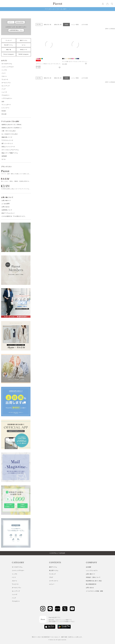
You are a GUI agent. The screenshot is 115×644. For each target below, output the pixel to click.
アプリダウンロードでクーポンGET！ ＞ (57, 9)
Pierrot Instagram (9, 54)
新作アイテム (24, 40)
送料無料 (4, 156)
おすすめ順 (85, 25)
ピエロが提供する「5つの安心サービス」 (14, 216)
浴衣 (3, 102)
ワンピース (5, 79)
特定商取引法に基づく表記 (94, 581)
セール (24, 45)
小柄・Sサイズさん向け (9, 131)
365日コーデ (24, 50)
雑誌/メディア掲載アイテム (10, 153)
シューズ (4, 92)
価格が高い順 (58, 25)
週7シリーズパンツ (7, 143)
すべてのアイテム (7, 64)
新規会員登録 (20, 22)
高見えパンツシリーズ (8, 147)
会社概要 (89, 567)
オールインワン (6, 83)
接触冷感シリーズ (7, 137)
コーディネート (54, 581)
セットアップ (6, 86)
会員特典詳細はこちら (16, 30)
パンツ (4, 73)
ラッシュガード (6, 105)
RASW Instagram (24, 54)
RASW (4, 111)
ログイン (11, 22)
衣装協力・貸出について (93, 577)
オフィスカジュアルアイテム (10, 150)
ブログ (51, 577)
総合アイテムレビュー (8, 213)
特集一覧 (9, 50)
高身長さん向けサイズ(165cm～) (11, 128)
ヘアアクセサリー (7, 98)
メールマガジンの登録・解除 (94, 591)
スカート (4, 76)
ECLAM (4, 114)
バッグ (4, 89)
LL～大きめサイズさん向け (10, 134)
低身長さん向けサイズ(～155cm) (11, 125)
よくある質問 (6, 204)
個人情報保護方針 (91, 584)
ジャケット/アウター (8, 67)
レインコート (6, 108)
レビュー (52, 584)
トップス (4, 70)
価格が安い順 (48, 25)
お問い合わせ (6, 207)
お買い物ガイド (6, 200)
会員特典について (7, 210)
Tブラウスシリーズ (7, 140)
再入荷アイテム (9, 45)
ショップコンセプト (92, 571)
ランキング (9, 40)
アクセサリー (6, 95)
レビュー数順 (75, 25)
